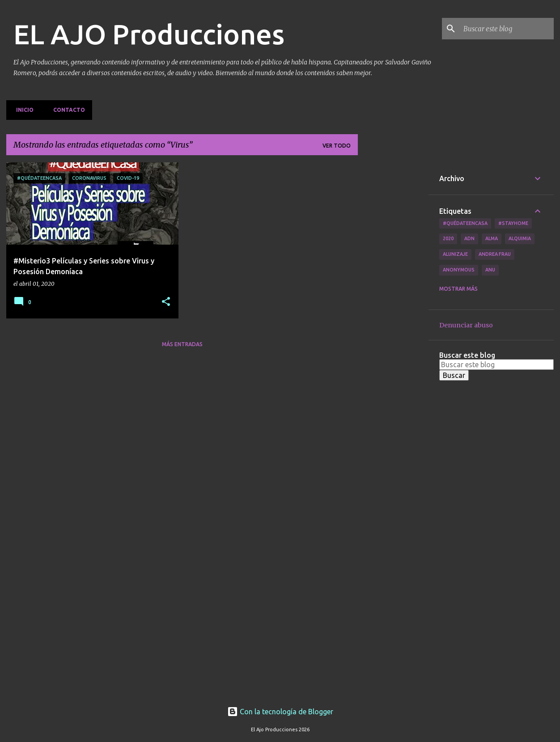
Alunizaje (455, 254)
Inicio (22, 110)
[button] (166, 302)
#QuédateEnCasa (465, 223)
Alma (492, 238)
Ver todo (337, 146)
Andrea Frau (495, 254)
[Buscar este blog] (507, 29)
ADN (469, 238)
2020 (448, 238)
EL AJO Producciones (149, 34)
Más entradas (182, 344)
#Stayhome (513, 223)
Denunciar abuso (466, 325)
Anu (490, 270)
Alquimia (520, 238)
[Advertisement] (393, 297)
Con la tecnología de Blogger (280, 712)
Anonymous (459, 270)
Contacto (66, 110)
